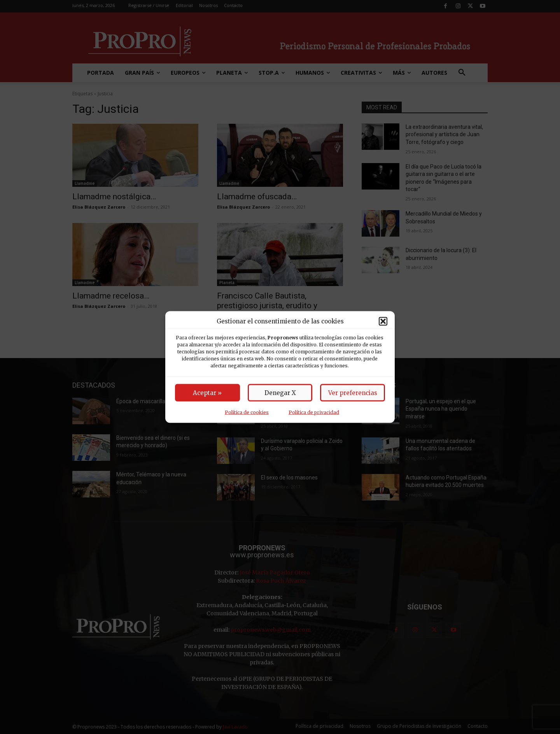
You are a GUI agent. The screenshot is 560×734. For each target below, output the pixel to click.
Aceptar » (207, 393)
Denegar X (280, 393)
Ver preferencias (353, 393)
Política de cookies (247, 412)
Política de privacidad (314, 412)
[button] (383, 321)
